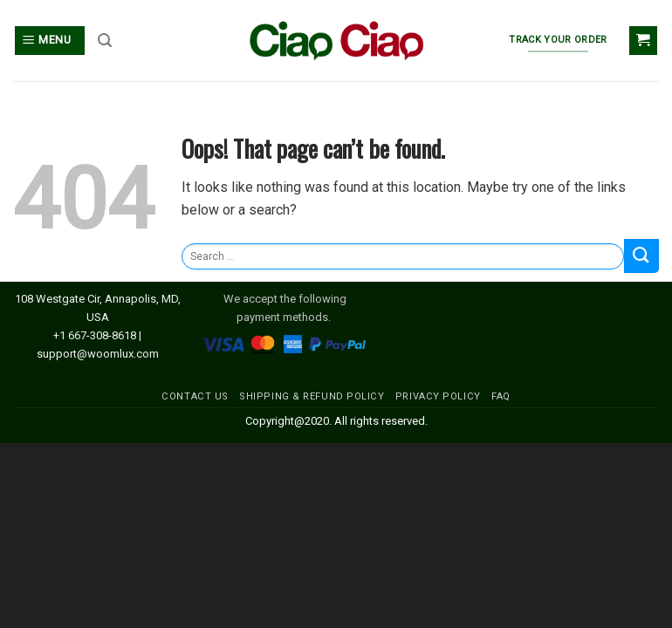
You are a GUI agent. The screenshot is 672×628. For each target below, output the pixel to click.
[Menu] (50, 41)
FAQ (501, 396)
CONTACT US (195, 396)
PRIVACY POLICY (438, 396)
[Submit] (641, 256)
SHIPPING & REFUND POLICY (312, 396)
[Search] (105, 41)
